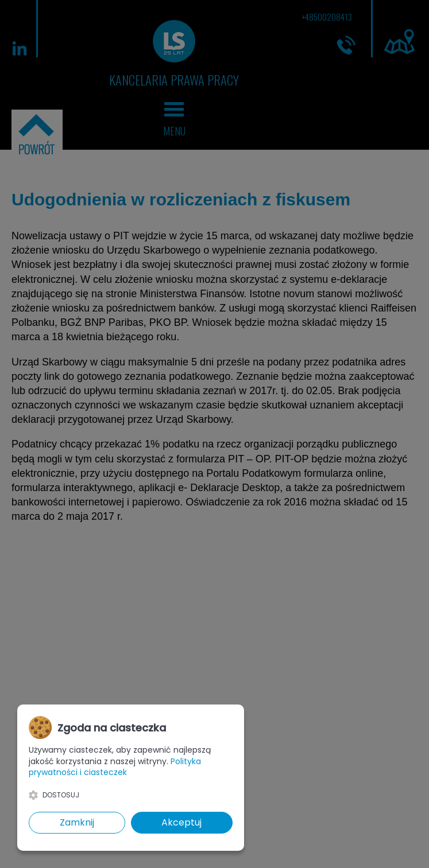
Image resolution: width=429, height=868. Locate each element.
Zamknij (77, 822)
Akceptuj (181, 822)
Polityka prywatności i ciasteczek (115, 767)
